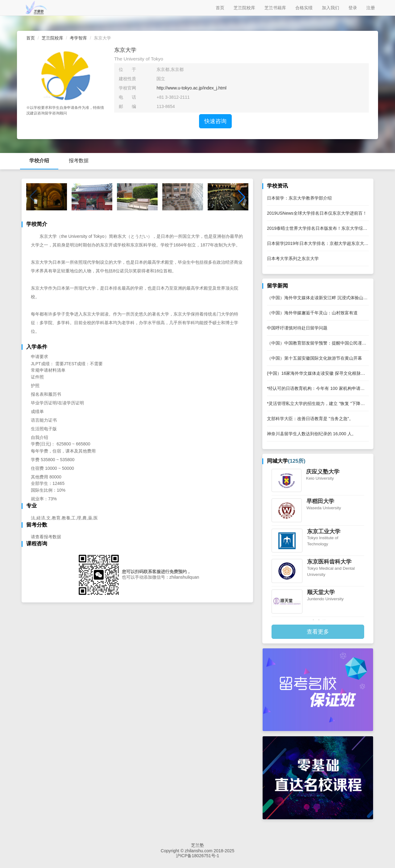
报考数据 (79, 161)
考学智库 (78, 38)
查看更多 (318, 632)
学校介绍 (39, 161)
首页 (220, 8)
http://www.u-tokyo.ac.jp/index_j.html (191, 88)
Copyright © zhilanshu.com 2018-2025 (197, 851)
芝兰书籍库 (275, 8)
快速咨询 (215, 121)
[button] (242, 197)
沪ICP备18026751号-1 (197, 856)
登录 (353, 8)
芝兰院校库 (244, 8)
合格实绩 (304, 8)
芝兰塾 (197, 845)
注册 (371, 8)
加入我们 (331, 8)
